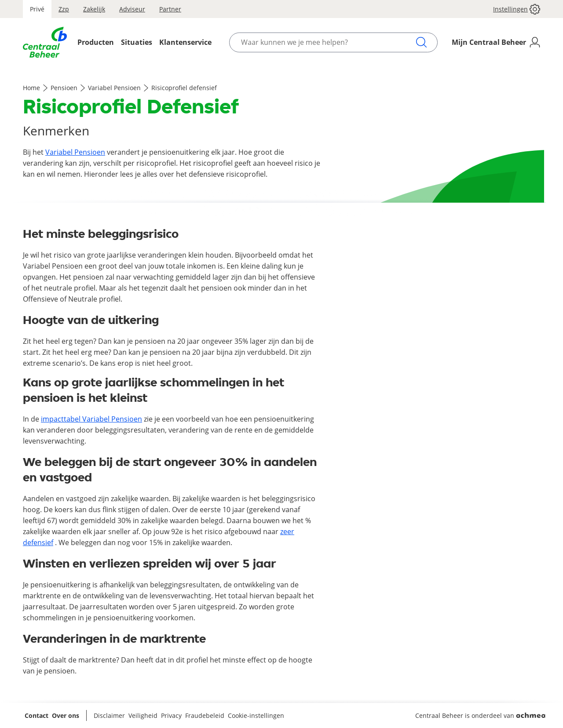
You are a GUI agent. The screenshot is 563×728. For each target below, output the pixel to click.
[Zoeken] (421, 42)
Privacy (171, 715)
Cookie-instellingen (256, 715)
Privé (37, 9)
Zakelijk (94, 9)
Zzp (64, 9)
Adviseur (132, 9)
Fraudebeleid (205, 715)
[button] (513, 9)
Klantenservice (185, 42)
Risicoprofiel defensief (184, 88)
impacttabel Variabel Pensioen (91, 419)
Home (31, 88)
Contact (37, 715)
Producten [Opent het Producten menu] (96, 42)
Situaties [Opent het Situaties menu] (137, 42)
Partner (170, 9)
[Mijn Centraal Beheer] (496, 42)
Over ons (66, 715)
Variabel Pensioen (114, 88)
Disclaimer (109, 715)
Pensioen (64, 88)
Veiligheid (143, 715)
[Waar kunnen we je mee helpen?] (328, 42)
